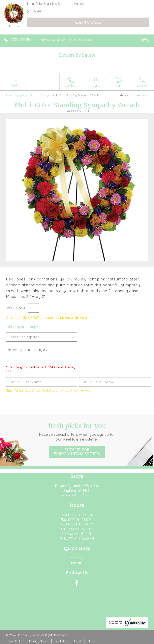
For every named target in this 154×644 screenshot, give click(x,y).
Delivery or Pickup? (22, 327)
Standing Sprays (39, 95)
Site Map (93, 641)
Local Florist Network (68, 641)
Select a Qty (16, 307)
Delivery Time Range (26, 350)
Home (9, 95)
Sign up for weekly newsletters (77, 452)
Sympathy (21, 95)
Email (143, 95)
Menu (16, 85)
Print (126, 95)
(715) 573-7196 (21, 40)
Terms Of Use (15, 641)
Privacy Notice (39, 641)
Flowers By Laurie (77, 55)
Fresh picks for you (77, 432)
